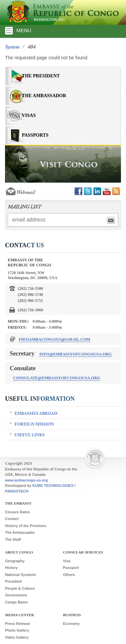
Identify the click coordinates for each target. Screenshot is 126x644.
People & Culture (20, 588)
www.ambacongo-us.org (26, 480)
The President (41, 76)
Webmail (20, 193)
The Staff (13, 539)
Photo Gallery (17, 630)
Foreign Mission (34, 425)
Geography (15, 561)
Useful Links (30, 435)
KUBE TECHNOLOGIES (53, 486)
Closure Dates (17, 512)
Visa (67, 561)
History (11, 568)
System (12, 47)
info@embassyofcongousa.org (76, 354)
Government (16, 595)
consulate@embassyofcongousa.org (57, 378)
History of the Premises (26, 526)
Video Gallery (17, 637)
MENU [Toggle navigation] (18, 31)
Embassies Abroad (36, 414)
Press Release (18, 624)
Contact (12, 519)
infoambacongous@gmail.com (55, 339)
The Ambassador (44, 96)
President (13, 581)
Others (69, 575)
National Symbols (20, 575)
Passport (71, 568)
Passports (35, 135)
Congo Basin (16, 602)
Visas (29, 115)
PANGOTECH (17, 491)
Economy (72, 624)
